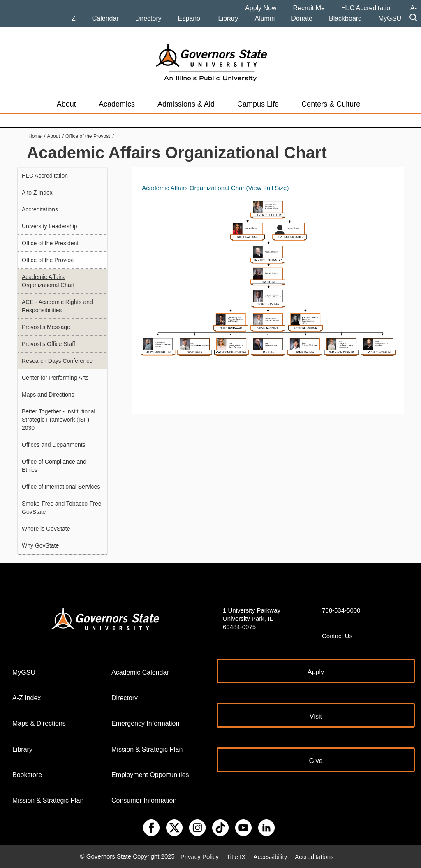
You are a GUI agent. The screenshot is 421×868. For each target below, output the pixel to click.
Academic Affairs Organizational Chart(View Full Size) (215, 188)
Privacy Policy (200, 856)
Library (228, 18)
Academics (117, 104)
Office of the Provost (88, 136)
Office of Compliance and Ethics (54, 466)
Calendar (105, 18)
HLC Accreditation (368, 8)
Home (35, 136)
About (66, 104)
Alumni (265, 18)
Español (190, 18)
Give (316, 761)
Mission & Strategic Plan (48, 800)
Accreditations (40, 209)
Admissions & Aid (186, 104)
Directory (148, 18)
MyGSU (390, 18)
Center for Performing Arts (55, 378)
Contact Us (337, 636)
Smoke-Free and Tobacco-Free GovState (62, 508)
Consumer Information (144, 800)
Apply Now (261, 8)
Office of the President (50, 243)
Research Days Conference (57, 361)
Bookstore (27, 775)
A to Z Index (37, 193)
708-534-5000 (341, 610)
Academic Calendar (140, 672)
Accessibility (270, 856)
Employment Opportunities (150, 775)
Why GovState (40, 545)
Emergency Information (145, 723)
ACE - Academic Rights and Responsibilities (57, 306)
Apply (316, 672)
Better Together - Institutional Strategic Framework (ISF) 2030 (59, 420)
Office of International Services (61, 487)
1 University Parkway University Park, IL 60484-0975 (252, 619)
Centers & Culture (331, 104)
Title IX (236, 856)
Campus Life (258, 104)
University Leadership (50, 226)
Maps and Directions (48, 395)
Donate (302, 18)
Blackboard (345, 18)
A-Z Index (27, 698)
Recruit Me (309, 8)
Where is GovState (46, 529)
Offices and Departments (54, 445)
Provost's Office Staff (49, 344)
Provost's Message (46, 327)
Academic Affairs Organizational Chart (48, 281)
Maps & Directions (39, 723)
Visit (316, 716)
